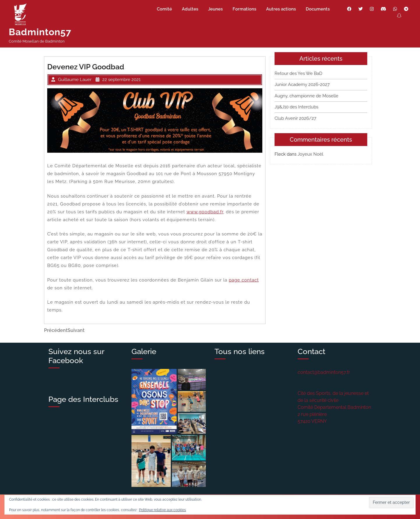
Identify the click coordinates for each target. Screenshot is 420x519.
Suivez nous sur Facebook (76, 356)
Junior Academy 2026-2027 (302, 85)
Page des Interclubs (83, 399)
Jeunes (215, 9)
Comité (164, 9)
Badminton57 (40, 32)
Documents (318, 9)
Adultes (190, 9)
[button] (154, 401)
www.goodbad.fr (205, 212)
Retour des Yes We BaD (298, 73)
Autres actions (281, 9)
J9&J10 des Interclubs (296, 107)
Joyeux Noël (310, 154)
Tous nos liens (240, 351)
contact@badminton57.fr (324, 372)
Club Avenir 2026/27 (295, 118)
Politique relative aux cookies (162, 510)
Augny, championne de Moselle (306, 96)
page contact (244, 280)
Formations (244, 9)
